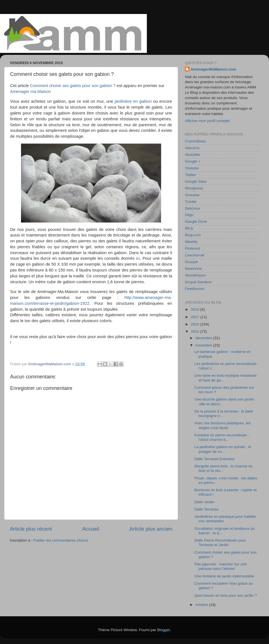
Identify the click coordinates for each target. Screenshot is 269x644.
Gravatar (192, 195)
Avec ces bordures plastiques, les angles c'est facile (223, 425)
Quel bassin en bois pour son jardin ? (226, 595)
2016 (196, 324)
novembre (204, 345)
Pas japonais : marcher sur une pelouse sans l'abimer (221, 566)
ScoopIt (191, 262)
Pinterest (192, 248)
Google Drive (196, 222)
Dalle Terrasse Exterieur (215, 459)
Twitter (191, 175)
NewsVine (193, 269)
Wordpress (194, 188)
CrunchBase (195, 141)
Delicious (193, 208)
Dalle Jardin (204, 502)
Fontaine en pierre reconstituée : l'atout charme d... (222, 437)
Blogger (164, 630)
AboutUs (192, 148)
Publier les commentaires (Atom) (61, 540)
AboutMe (193, 155)
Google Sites (196, 182)
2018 (196, 309)
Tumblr (191, 202)
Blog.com (193, 235)
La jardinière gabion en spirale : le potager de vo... (223, 449)
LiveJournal (195, 255)
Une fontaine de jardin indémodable (224, 576)
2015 (196, 332)
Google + (193, 161)
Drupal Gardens (198, 282)
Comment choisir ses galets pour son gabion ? (73, 86)
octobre (202, 605)
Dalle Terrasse (207, 509)
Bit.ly (189, 228)
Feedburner (195, 289)
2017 (196, 317)
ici (138, 258)
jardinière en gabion (133, 101)
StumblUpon (195, 275)
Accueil (91, 529)
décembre (204, 338)
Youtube (192, 168)
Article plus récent (31, 529)
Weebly (191, 242)
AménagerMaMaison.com (213, 69)
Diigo (189, 215)
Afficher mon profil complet (207, 121)
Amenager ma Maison (30, 92)
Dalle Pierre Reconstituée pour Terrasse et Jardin (220, 543)
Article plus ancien (151, 529)
